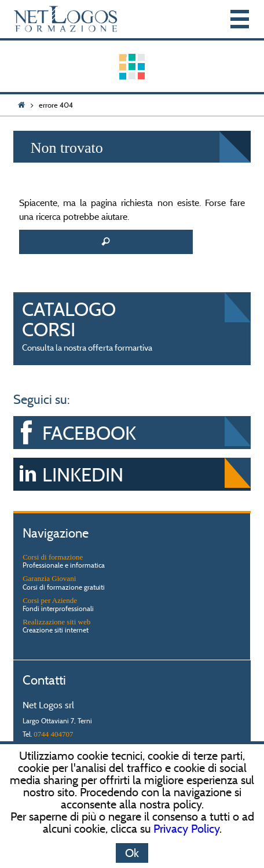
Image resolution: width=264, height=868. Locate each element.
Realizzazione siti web (56, 622)
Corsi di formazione (53, 557)
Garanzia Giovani (49, 578)
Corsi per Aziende (50, 600)
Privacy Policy (186, 829)
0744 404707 (53, 734)
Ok (132, 853)
